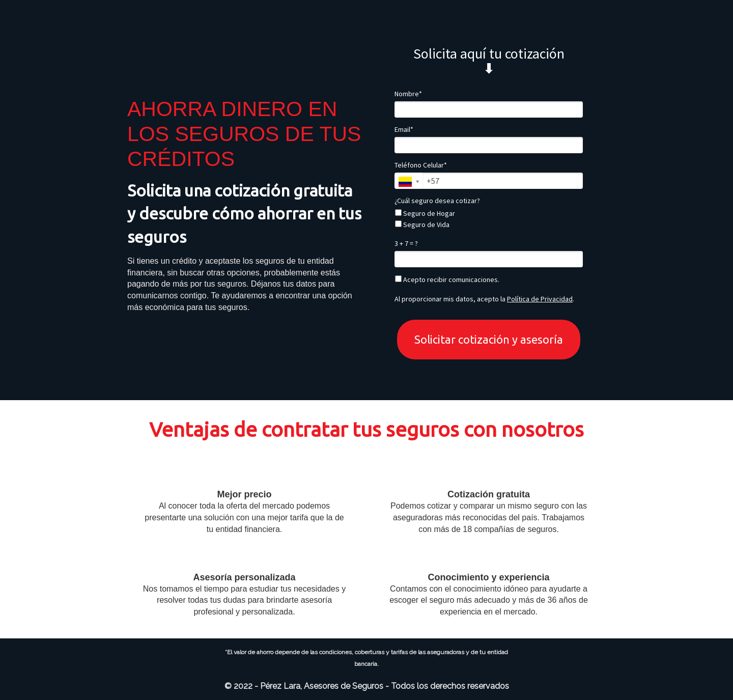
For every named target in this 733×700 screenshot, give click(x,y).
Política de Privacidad (540, 299)
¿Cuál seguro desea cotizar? (437, 201)
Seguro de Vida (422, 225)
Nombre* (408, 94)
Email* (404, 130)
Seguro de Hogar (425, 214)
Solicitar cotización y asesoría (489, 339)
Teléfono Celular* (421, 165)
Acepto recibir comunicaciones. (447, 280)
